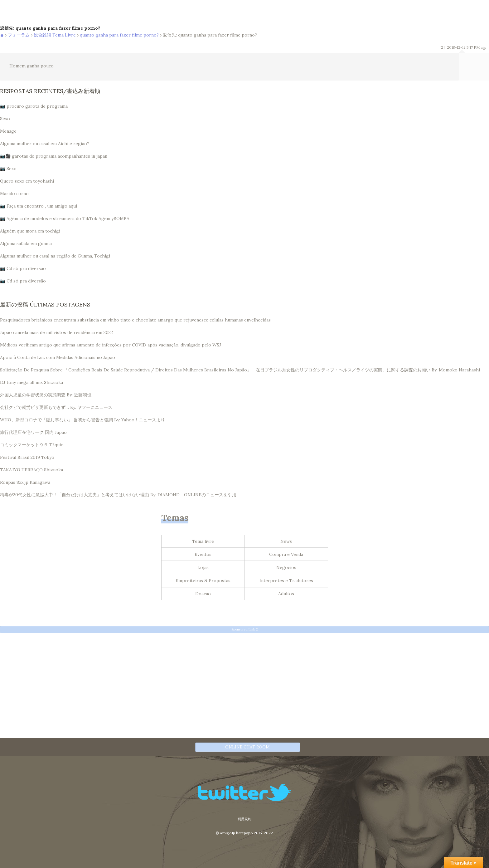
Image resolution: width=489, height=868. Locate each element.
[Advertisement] (187, 681)
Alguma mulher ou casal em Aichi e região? (45, 144)
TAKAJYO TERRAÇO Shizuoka (31, 470)
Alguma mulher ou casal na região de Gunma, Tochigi (55, 256)
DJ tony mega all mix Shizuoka (31, 382)
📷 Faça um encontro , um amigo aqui (39, 206)
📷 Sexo (8, 169)
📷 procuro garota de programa (34, 106)
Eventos (203, 554)
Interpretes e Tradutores (286, 581)
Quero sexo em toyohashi (27, 181)
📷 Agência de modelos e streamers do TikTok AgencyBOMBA (65, 218)
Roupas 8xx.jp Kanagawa (25, 482)
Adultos (286, 594)
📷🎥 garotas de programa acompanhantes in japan (54, 156)
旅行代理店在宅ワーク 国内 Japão (33, 432)
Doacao (203, 594)
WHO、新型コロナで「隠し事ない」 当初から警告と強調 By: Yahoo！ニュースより (82, 420)
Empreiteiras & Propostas (203, 581)
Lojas (203, 567)
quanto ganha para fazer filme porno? (119, 35)
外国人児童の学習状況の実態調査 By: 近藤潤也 (46, 395)
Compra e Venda (286, 554)
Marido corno (14, 194)
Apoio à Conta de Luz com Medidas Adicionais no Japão (58, 357)
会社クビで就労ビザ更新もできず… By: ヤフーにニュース (56, 407)
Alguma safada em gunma (26, 243)
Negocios (286, 567)
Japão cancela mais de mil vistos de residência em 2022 (56, 332)
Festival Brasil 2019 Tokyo (27, 457)
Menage (8, 131)
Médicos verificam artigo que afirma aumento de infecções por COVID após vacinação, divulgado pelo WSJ (111, 345)
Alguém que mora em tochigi (30, 231)
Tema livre (203, 541)
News (286, 541)
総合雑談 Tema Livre (55, 35)
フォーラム (19, 35)
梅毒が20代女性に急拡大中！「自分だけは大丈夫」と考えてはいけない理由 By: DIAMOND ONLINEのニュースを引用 (118, 495)
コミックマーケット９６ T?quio (32, 445)
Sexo (5, 119)
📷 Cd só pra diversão (23, 268)
